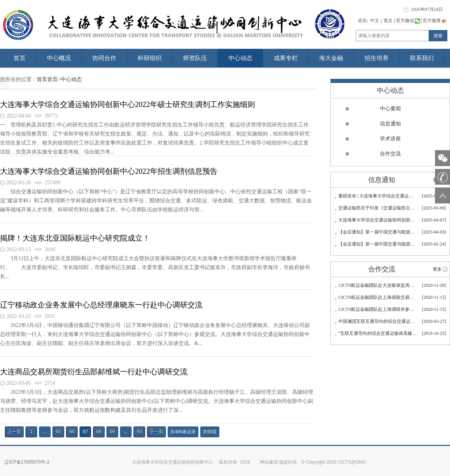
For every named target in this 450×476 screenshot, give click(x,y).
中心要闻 (390, 109)
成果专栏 (286, 58)
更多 (437, 269)
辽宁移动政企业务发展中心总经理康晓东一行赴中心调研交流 (101, 305)
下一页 (156, 432)
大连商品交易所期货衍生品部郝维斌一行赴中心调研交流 (94, 372)
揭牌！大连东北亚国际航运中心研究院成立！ (75, 238)
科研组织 (150, 58)
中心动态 (240, 58)
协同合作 (104, 58)
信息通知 (390, 124)
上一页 (14, 432)
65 (58, 432)
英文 (388, 21)
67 (85, 432)
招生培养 (376, 58)
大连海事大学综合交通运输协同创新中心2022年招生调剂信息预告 (109, 171)
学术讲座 (390, 139)
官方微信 (408, 21)
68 (99, 432)
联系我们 (422, 58)
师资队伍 (195, 58)
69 (112, 432)
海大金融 (331, 58)
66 (72, 432)
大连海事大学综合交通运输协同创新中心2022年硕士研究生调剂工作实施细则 (127, 104)
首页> (54, 79)
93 (139, 432)
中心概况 (59, 58)
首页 (19, 58)
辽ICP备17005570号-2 (27, 462)
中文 (375, 21)
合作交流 (390, 154)
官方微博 (435, 21)
